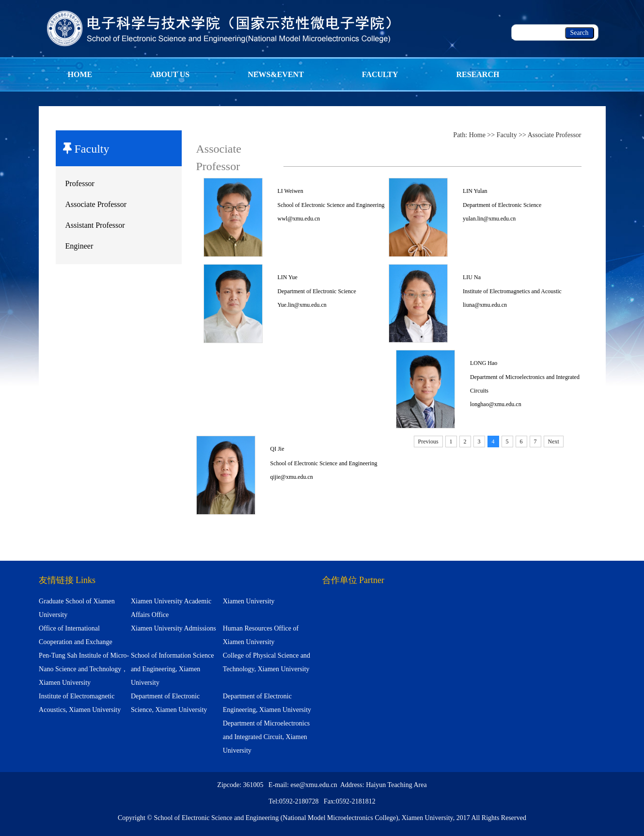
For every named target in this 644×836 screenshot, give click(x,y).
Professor (80, 183)
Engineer (79, 246)
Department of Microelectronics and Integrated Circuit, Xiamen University (267, 737)
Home (80, 74)
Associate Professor (96, 204)
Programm (92, 109)
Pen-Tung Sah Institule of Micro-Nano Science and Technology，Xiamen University (84, 669)
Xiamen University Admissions (173, 628)
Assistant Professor (95, 225)
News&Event (276, 74)
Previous (428, 442)
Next (554, 442)
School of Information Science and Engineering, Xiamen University (172, 669)
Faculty (380, 74)
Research (478, 74)
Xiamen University (249, 601)
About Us (170, 74)
